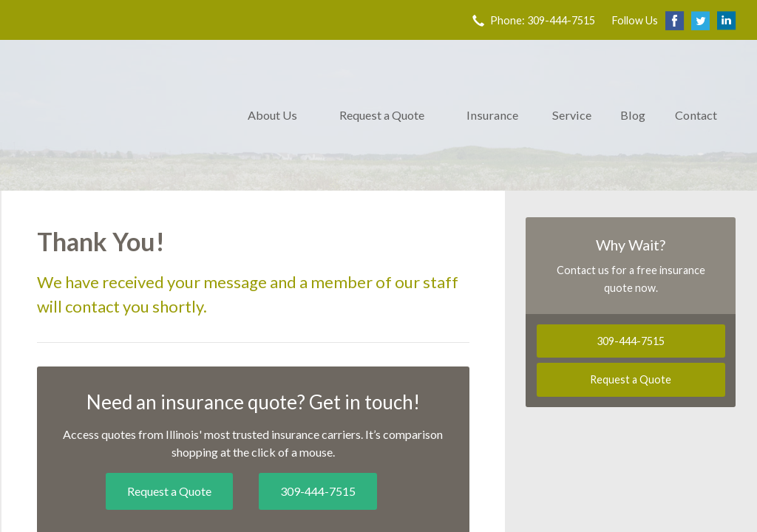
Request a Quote (382, 115)
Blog (633, 115)
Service (572, 115)
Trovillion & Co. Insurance (116, 115)
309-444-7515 (318, 491)
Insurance (492, 115)
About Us (272, 115)
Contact (696, 115)
